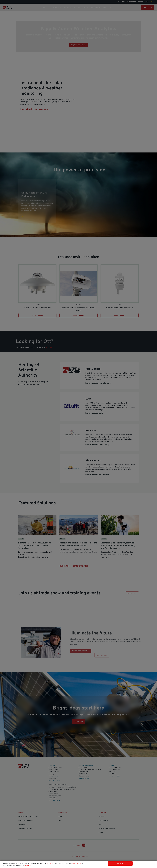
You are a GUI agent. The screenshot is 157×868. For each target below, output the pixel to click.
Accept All (120, 863)
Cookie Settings (76, 863)
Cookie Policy (50, 863)
